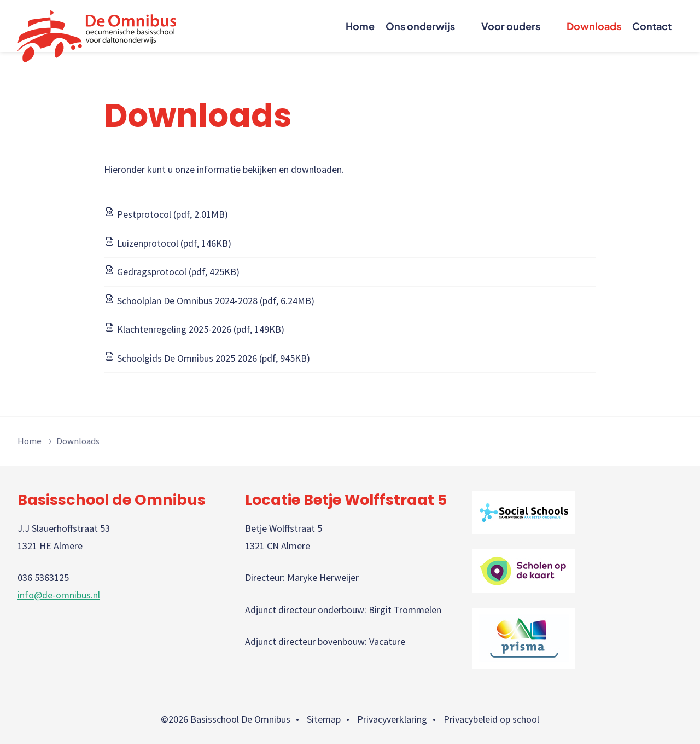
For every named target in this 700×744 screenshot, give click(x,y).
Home (360, 26)
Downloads (594, 26)
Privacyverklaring (392, 719)
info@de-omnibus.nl (59, 595)
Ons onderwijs (420, 26)
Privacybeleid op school (491, 719)
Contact (652, 26)
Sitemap (324, 719)
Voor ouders (511, 26)
